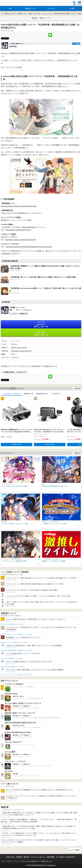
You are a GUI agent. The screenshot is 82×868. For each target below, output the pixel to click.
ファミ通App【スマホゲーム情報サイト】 (14, 13)
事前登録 (35, 18)
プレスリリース (47, 13)
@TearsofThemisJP (29, 227)
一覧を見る (77, 388)
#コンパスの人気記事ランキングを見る (13, 624)
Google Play (41, 333)
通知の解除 (51, 857)
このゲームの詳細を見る (20, 314)
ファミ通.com (60, 857)
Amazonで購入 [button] (17, 444)
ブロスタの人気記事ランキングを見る (12, 659)
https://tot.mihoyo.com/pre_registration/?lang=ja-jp (19, 206)
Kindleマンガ (28, 394)
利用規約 (19, 857)
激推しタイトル (45, 18)
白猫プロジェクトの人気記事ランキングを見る (15, 642)
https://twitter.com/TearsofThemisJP (18, 230)
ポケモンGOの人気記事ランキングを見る (13, 667)
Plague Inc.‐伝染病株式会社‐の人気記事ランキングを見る (17, 650)
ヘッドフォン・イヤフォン (12, 394)
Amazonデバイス (42, 394)
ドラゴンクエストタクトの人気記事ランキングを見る (17, 675)
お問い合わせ (10, 857)
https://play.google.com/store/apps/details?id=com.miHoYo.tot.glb (29, 247)
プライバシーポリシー (38, 857)
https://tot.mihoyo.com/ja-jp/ (19, 348)
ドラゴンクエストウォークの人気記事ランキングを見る (17, 634)
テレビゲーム (56, 394)
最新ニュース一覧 (34, 13)
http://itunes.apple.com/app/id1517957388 (21, 240)
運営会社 (26, 857)
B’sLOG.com (71, 857)
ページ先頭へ (76, 850)
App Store (41, 325)
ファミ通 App (8, 3)
